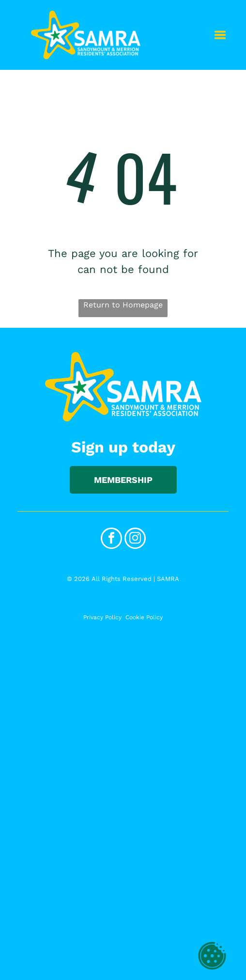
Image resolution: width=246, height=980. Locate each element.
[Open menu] (220, 35)
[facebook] (111, 539)
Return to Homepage (123, 305)
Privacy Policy (102, 617)
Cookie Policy (144, 617)
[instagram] (135, 539)
